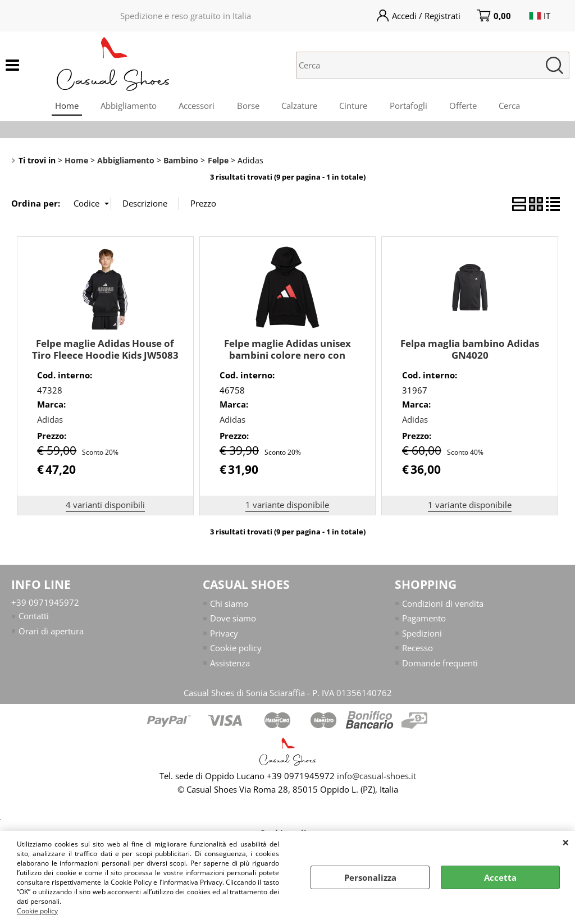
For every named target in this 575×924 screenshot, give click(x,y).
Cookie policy (37, 911)
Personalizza (370, 877)
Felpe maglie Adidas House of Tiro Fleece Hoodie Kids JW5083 (105, 350)
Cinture (354, 106)
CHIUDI (566, 842)
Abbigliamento (127, 106)
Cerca (511, 106)
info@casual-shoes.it (377, 777)
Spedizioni (422, 634)
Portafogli (409, 106)
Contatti (34, 617)
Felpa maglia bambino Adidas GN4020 (470, 350)
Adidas (50, 420)
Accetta (500, 877)
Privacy (224, 634)
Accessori (196, 106)
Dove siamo (233, 619)
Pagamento (424, 619)
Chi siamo (229, 605)
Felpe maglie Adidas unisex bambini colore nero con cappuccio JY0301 (287, 356)
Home (65, 106)
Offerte (464, 106)
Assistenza (230, 664)
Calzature (299, 106)
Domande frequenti (440, 664)
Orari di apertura (51, 632)
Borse (248, 106)
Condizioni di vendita (443, 605)
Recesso (417, 649)
